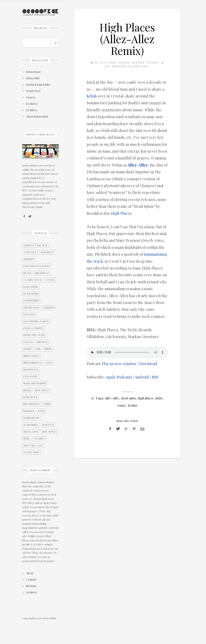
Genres (31, 97)
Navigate (40, 60)
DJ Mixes (32, 110)
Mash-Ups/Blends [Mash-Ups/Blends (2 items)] (35, 383)
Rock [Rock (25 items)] (42, 411)
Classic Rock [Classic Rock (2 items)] (32, 280)
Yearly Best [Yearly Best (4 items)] (32, 452)
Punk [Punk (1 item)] (48, 404)
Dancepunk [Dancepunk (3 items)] (31, 287)
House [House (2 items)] (27, 349)
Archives (31, 592)
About (30, 573)
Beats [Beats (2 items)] (27, 273)
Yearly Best (33, 91)
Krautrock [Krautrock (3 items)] (31, 370)
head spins (129, 398)
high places (146, 398)
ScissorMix (33, 78)
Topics (40, 233)
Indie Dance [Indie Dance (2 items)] (31, 356)
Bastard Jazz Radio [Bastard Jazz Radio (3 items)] (37, 266)
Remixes (138, 62)
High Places (121, 213)
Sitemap (31, 586)
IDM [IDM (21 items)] (38, 349)
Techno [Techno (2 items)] (39, 439)
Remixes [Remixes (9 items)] (29, 411)
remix (121, 405)
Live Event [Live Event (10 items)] (31, 377)
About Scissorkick (37, 117)
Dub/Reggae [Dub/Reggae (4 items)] (31, 308)
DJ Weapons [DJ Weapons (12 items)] (31, 294)
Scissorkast (33, 72)
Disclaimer (40, 470)
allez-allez (112, 398)
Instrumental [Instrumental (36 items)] (33, 363)
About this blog (40, 134)
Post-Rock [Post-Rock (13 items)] (30, 397)
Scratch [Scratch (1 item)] (48, 425)
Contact (31, 580)
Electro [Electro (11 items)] (29, 314)
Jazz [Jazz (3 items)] (50, 363)
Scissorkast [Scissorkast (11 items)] (32, 418)
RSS (155, 377)
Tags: (100, 398)
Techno (152, 62)
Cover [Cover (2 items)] (50, 280)
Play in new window (119, 364)
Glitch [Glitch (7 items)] (28, 342)
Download (148, 364)
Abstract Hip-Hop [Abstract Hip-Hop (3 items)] (35, 245)
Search (40, 28)
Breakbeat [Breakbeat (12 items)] (42, 273)
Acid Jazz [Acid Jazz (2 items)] (30, 252)
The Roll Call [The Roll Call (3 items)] (33, 446)
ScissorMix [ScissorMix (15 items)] (31, 425)
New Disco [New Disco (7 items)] (42, 390)
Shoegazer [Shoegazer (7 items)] (31, 432)
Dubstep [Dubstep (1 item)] (49, 308)
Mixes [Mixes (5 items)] (27, 390)
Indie (126, 62)
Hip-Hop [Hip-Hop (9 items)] (42, 342)
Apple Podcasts (119, 377)
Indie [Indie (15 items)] (48, 349)
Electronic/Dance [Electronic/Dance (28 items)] (36, 321)
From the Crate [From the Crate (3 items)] (34, 335)
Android (142, 377)
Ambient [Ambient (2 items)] (29, 259)
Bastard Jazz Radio (38, 85)
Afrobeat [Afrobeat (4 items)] (47, 252)
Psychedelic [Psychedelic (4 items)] (32, 404)
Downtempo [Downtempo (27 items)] (31, 301)
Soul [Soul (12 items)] (27, 439)
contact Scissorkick (34, 524)
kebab (92, 96)
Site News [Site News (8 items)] (49, 432)
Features (32, 104)
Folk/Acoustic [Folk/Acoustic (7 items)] (34, 328)
